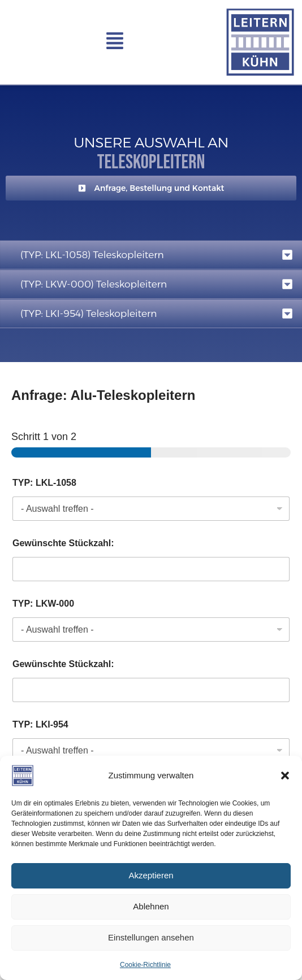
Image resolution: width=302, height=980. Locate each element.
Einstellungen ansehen (151, 937)
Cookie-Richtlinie (145, 965)
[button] (285, 776)
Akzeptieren (151, 875)
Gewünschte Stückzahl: (63, 543)
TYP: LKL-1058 (44, 483)
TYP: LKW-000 (43, 604)
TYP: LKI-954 (40, 724)
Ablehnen (151, 906)
